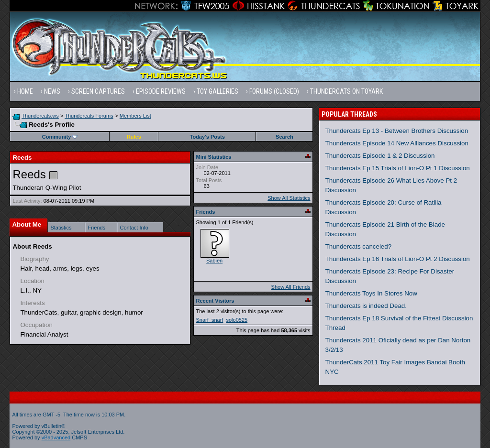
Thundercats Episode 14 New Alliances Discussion (397, 143)
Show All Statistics (289, 198)
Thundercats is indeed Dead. (366, 306)
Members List (135, 116)
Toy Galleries (217, 91)
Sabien (214, 261)
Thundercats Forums (89, 116)
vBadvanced (56, 437)
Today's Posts (207, 137)
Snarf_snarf (210, 320)
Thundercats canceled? (359, 246)
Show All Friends (291, 287)
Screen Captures (98, 91)
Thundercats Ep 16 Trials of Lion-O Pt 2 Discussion (398, 259)
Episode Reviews (161, 91)
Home (25, 91)
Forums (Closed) (274, 91)
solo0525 (237, 320)
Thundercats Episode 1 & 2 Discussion (380, 156)
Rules (134, 137)
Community (60, 137)
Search (284, 137)
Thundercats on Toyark (346, 91)
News (52, 91)
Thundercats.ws (40, 116)
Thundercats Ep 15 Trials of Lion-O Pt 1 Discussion (398, 168)
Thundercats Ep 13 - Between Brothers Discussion (397, 131)
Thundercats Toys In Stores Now (371, 293)
